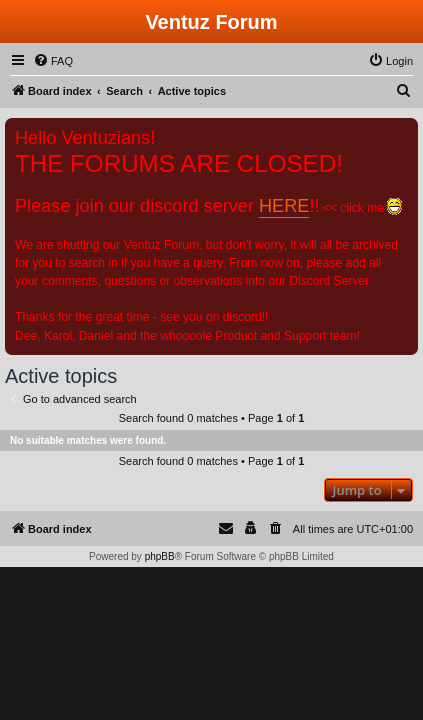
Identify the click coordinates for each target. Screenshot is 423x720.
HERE (284, 206)
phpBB (160, 556)
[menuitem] (53, 61)
